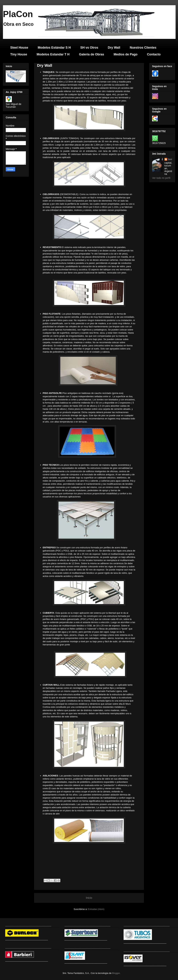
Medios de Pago (126, 54)
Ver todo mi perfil (161, 178)
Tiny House (19, 54)
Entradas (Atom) (96, 909)
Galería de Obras (92, 54)
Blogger (116, 973)
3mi (170, 159)
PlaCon (18, 14)
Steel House (19, 48)
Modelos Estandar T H (53, 54)
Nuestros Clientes (143, 48)
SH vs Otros (89, 48)
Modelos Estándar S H (54, 48)
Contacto (154, 54)
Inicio (89, 898)
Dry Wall (114, 48)
